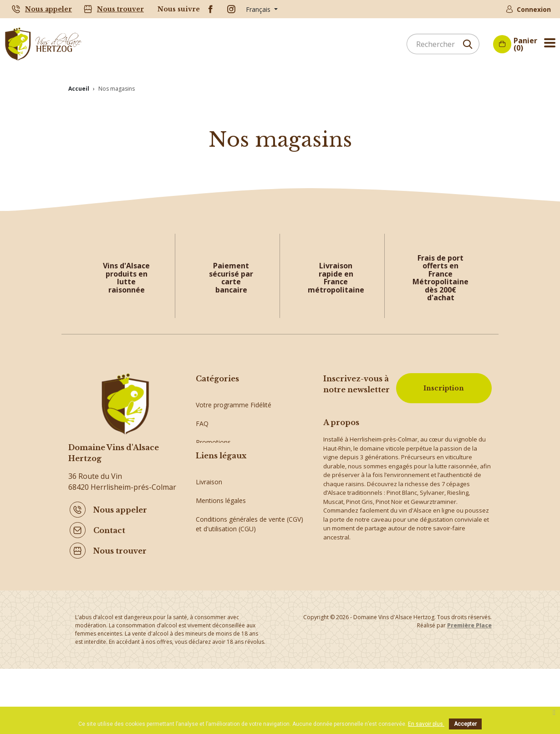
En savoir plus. (426, 724)
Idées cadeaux (217, 473)
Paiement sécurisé (223, 596)
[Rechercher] (443, 44)
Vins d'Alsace (215, 491)
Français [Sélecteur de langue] (259, 9)
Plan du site (213, 614)
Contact (109, 530)
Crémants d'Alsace (223, 454)
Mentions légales (221, 549)
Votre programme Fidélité (234, 398)
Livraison (209, 530)
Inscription (444, 388)
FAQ (202, 417)
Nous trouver (120, 9)
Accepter (465, 724)
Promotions (213, 435)
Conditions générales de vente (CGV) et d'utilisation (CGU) (249, 572)
